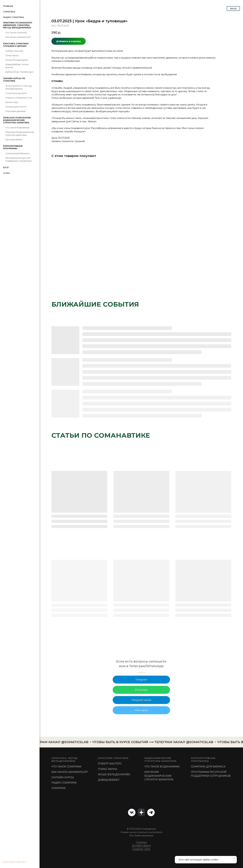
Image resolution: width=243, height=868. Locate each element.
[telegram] (151, 812)
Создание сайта (141, 849)
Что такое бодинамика (17, 128)
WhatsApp (141, 690)
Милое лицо (12, 102)
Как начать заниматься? (18, 37)
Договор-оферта (141, 846)
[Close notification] (234, 858)
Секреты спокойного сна (19, 98)
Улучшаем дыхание (16, 111)
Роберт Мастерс (14, 51)
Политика (141, 842)
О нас (7, 173)
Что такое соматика (16, 32)
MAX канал (141, 710)
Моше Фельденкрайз (17, 60)
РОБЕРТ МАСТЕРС (110, 764)
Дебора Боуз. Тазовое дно (19, 72)
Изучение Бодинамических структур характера (159, 776)
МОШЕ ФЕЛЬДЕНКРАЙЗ (114, 774)
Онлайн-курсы (63, 777)
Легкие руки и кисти (16, 107)
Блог (6, 167)
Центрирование (14, 139)
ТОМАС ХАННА (108, 769)
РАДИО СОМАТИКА (64, 783)
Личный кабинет (14, 862)
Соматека (59, 788)
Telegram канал (141, 700)
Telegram (141, 680)
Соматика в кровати (16, 93)
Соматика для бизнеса (17, 153)
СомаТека (9, 12)
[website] (141, 812)
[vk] (132, 812)
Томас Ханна (12, 55)
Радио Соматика (14, 17)
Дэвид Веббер (109, 780)
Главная (8, 6)
